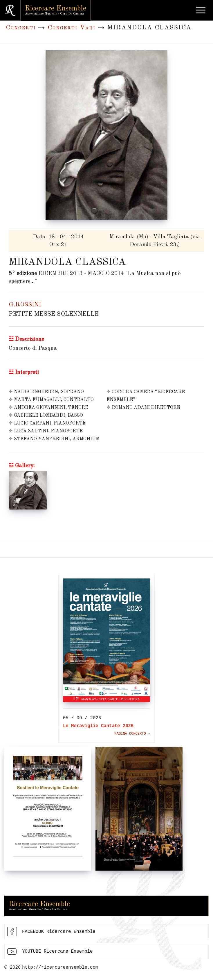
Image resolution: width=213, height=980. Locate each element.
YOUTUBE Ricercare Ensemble (57, 951)
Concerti (21, 28)
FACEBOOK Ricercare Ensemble (59, 932)
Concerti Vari (72, 28)
